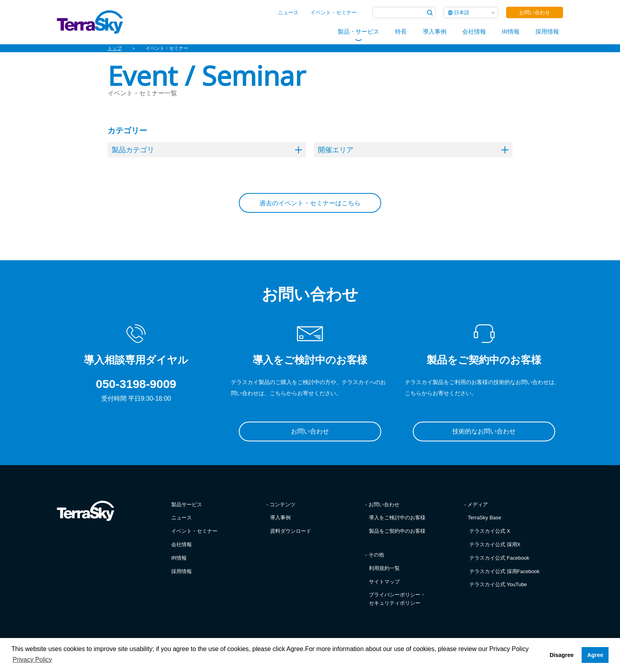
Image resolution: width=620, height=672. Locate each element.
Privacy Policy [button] (32, 660)
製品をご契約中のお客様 (397, 531)
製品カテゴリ (207, 150)
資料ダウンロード (291, 531)
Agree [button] (595, 655)
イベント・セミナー (334, 12)
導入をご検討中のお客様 (397, 518)
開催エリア (413, 150)
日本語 (462, 12)
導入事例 (435, 31)
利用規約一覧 (384, 568)
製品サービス (187, 504)
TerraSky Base (485, 518)
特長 (401, 31)
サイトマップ (384, 582)
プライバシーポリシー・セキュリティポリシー (397, 599)
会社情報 (474, 31)
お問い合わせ (535, 12)
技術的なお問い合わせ (484, 431)
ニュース (288, 12)
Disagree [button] (562, 655)
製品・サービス (358, 31)
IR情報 (511, 31)
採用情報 (547, 31)
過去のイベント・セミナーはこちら (310, 203)
